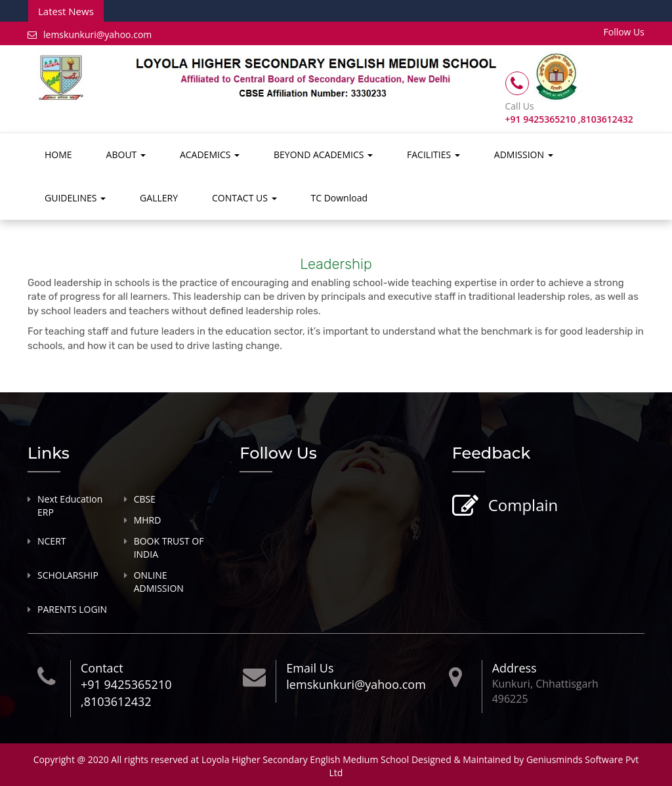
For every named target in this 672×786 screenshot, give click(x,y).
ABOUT (126, 155)
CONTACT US (244, 198)
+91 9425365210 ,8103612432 (126, 693)
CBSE (145, 499)
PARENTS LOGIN (72, 609)
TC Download (339, 198)
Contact (102, 668)
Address (514, 668)
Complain (522, 506)
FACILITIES (433, 155)
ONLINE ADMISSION (159, 582)
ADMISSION (524, 155)
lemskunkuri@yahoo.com (90, 34)
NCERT (52, 541)
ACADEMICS (210, 155)
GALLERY (159, 198)
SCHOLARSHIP (68, 575)
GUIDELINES (75, 198)
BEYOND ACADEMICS (323, 155)
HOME (58, 155)
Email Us (310, 668)
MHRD (148, 520)
